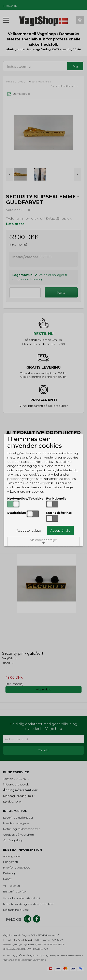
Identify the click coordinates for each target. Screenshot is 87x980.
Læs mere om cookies (25, 492)
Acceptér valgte (29, 531)
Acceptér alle (60, 531)
